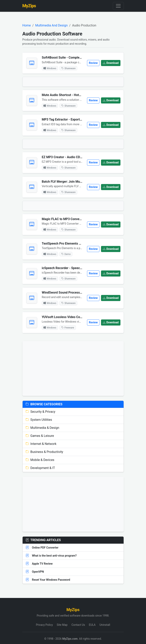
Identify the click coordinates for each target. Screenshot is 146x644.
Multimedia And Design (51, 25)
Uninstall (105, 625)
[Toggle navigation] (118, 6)
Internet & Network (41, 444)
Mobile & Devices (40, 460)
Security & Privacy (41, 412)
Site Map (62, 625)
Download (111, 63)
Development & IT (40, 468)
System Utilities (39, 420)
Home (27, 25)
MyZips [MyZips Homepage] (29, 6)
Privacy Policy (44, 625)
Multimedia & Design (43, 428)
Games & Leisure (40, 436)
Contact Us (78, 625)
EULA (92, 625)
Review (93, 63)
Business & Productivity (45, 452)
